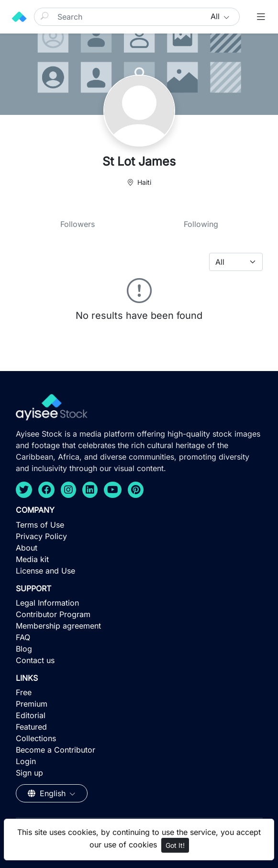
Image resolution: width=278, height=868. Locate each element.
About (27, 548)
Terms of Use (40, 525)
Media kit (32, 559)
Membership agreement (58, 626)
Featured (31, 727)
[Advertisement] (139, 798)
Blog (24, 649)
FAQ (23, 637)
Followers (78, 224)
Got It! (175, 845)
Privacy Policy (41, 536)
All (216, 16)
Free (24, 692)
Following (201, 224)
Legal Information (47, 603)
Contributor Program (53, 614)
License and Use (45, 571)
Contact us (35, 660)
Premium (32, 704)
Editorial (31, 715)
